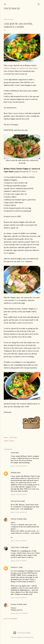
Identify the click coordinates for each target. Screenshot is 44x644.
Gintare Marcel (28, 637)
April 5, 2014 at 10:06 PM (19, 613)
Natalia (14, 473)
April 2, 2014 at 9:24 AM (19, 466)
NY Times (33, 172)
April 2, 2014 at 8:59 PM (19, 512)
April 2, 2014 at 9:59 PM (19, 541)
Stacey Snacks (12, 8)
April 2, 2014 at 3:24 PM (19, 494)
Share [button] (6, 437)
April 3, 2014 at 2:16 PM (19, 561)
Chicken (11, 441)
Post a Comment (11, 619)
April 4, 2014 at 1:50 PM (19, 598)
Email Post (13, 437)
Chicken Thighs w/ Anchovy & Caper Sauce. (21, 68)
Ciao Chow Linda (18, 547)
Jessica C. (15, 567)
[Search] (39, 4)
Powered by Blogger (22, 633)
